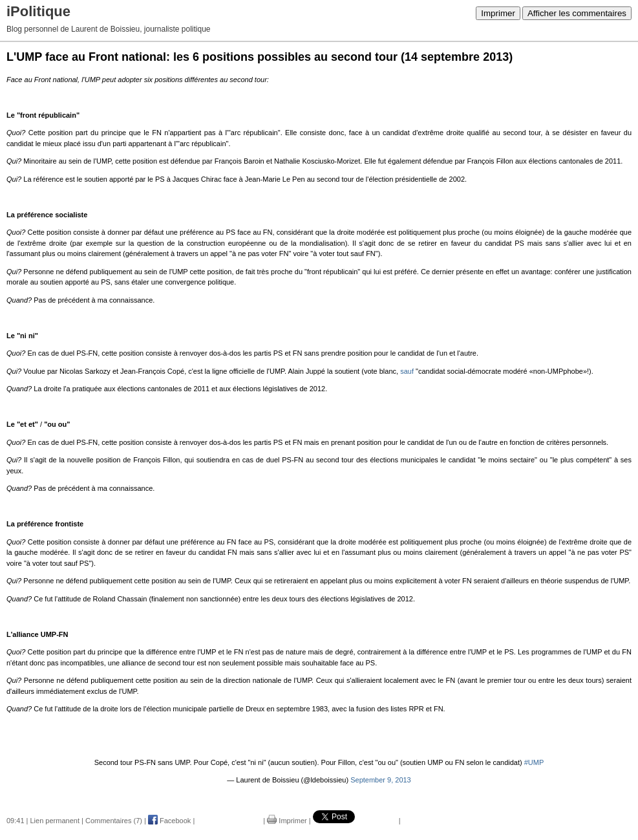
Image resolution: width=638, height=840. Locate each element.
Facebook (169, 821)
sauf (407, 371)
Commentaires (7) (114, 821)
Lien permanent (55, 821)
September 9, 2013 (381, 780)
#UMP (534, 762)
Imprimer (498, 13)
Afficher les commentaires (577, 13)
